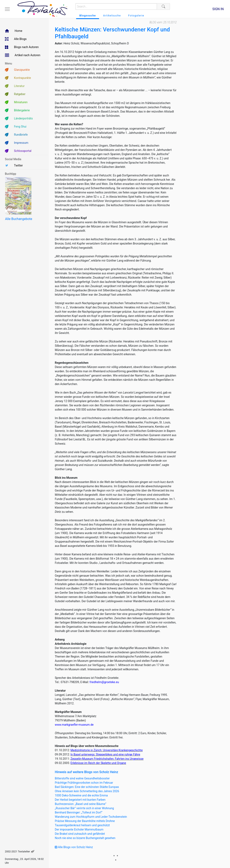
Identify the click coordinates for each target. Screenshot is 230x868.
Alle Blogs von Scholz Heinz (74, 847)
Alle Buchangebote (19, 219)
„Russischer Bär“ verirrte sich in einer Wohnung (84, 808)
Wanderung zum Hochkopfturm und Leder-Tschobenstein (91, 817)
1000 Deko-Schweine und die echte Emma (81, 795)
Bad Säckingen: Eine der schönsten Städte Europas (87, 787)
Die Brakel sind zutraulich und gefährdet (80, 834)
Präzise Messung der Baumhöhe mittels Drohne (85, 821)
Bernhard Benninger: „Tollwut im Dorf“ (79, 812)
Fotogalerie (136, 16)
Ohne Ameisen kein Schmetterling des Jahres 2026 (87, 791)
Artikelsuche (112, 16)
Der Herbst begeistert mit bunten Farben (80, 800)
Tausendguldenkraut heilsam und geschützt (82, 825)
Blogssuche (88, 16)
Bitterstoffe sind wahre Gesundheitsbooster (82, 778)
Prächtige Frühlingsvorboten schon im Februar (84, 783)
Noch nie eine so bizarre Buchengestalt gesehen (85, 838)
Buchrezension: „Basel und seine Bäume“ (81, 804)
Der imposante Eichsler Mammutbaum (79, 829)
